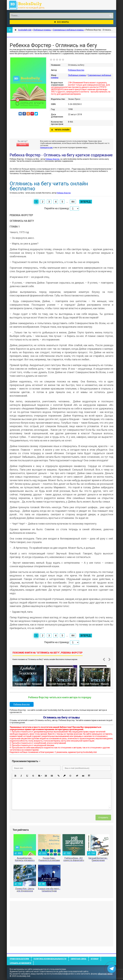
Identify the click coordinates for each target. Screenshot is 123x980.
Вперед (86, 202)
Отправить (103, 818)
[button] (15, 776)
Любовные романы (77, 75)
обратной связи (105, 974)
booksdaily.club (28, 5)
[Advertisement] (61, 924)
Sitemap (95, 959)
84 (73, 202)
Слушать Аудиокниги (20, 963)
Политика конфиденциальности (50, 959)
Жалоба (23, 145)
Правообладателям (19, 959)
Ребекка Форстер (76, 70)
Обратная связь (79, 959)
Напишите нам (46, 147)
